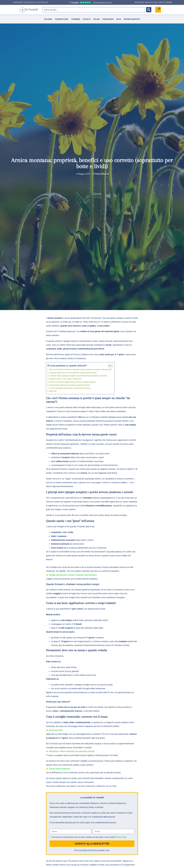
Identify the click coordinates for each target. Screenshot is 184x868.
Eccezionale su (102, 3)
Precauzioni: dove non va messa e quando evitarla (70, 385)
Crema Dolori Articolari (60, 769)
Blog (119, 19)
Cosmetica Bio (62, 19)
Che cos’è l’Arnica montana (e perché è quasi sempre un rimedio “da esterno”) (81, 370)
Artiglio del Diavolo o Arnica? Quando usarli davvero (73, 575)
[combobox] (94, 10)
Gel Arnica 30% (56, 730)
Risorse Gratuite (132, 19)
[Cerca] (149, 10)
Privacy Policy (121, 837)
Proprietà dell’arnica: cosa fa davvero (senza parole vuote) (73, 373)
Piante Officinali (102, 174)
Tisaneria (76, 19)
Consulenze (108, 19)
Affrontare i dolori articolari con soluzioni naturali (72, 751)
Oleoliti (87, 19)
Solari (96, 19)
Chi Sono (48, 19)
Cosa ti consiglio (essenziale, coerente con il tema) (70, 388)
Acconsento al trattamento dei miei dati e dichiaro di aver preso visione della (89, 837)
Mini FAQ (53, 391)
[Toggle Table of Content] (109, 366)
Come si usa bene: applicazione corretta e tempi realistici (73, 382)
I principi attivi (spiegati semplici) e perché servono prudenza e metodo (78, 376)
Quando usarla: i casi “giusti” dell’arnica (65, 379)
